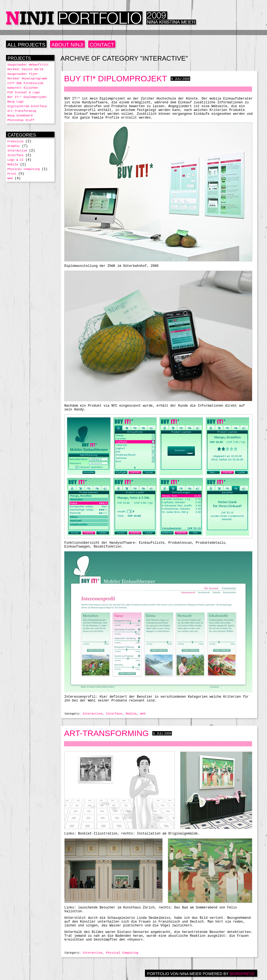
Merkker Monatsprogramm (27, 79)
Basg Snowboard (20, 116)
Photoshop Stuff (21, 120)
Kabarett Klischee (23, 88)
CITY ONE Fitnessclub (25, 83)
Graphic (14, 146)
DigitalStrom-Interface (27, 106)
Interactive (92, 714)
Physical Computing (122, 953)
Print (12, 174)
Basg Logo (15, 102)
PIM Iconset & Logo (24, 92)
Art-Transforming (106, 733)
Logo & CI (15, 160)
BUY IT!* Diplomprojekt (116, 78)
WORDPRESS (242, 974)
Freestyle (15, 141)
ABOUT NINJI (68, 45)
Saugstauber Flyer (23, 74)
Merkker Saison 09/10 (25, 69)
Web (143, 714)
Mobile (131, 714)
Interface (114, 714)
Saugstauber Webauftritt (28, 65)
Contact (102, 45)
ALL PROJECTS (26, 45)
